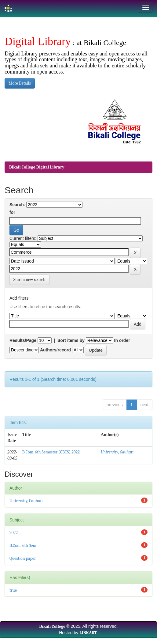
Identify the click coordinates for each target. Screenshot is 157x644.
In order (122, 340)
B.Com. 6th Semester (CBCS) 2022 (51, 452)
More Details (20, 83)
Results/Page (23, 340)
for (12, 212)
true (13, 590)
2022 (14, 533)
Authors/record (55, 350)
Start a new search (29, 280)
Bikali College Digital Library (37, 167)
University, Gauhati (117, 452)
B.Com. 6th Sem (23, 546)
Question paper (23, 558)
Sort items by (71, 340)
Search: (17, 205)
